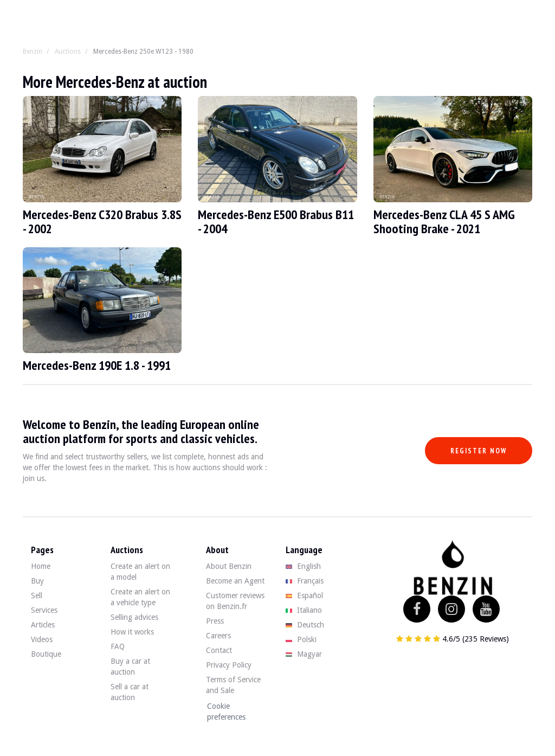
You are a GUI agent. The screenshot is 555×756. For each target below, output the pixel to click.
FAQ (118, 646)
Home (41, 566)
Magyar (304, 654)
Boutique (46, 654)
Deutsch (305, 625)
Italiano (304, 610)
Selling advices (134, 617)
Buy (37, 581)
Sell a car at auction (130, 692)
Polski (301, 639)
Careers (218, 636)
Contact (219, 650)
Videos (42, 639)
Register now (479, 451)
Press (215, 621)
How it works (132, 632)
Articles (43, 625)
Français (305, 581)
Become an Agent (235, 581)
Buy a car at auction (130, 667)
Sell (37, 595)
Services (44, 610)
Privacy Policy (229, 665)
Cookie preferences (226, 712)
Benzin (33, 52)
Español (304, 595)
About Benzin (229, 566)
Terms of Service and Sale (233, 685)
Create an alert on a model (140, 572)
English (303, 566)
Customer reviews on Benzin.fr (235, 601)
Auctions (68, 52)
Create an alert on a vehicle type (140, 597)
